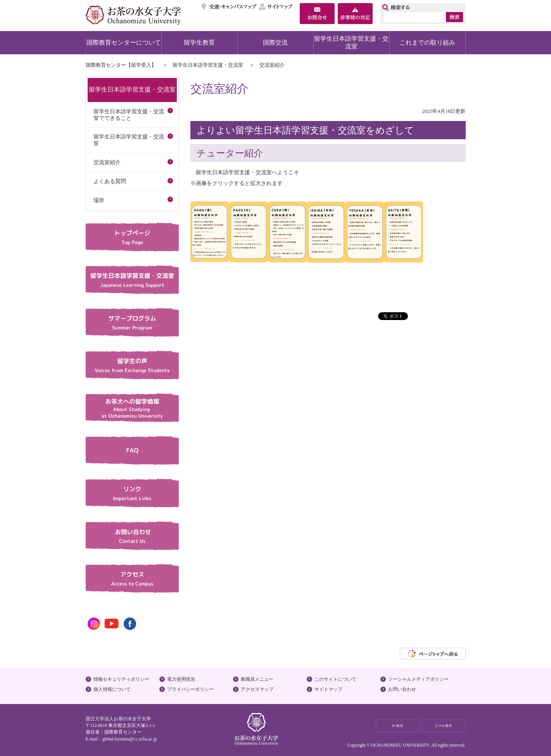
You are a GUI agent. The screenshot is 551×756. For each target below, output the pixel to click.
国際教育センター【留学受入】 (121, 65)
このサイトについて (335, 679)
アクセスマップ (257, 689)
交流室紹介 (107, 162)
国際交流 (275, 42)
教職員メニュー (257, 679)
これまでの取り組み (427, 42)
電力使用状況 (181, 679)
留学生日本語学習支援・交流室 (351, 42)
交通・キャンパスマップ (229, 7)
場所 (99, 200)
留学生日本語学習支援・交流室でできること (129, 115)
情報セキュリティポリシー (121, 679)
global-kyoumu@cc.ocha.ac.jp (130, 739)
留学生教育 (199, 42)
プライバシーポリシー (190, 689)
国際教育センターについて (124, 42)
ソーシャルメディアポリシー (418, 679)
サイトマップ (276, 7)
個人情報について (112, 689)
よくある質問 (110, 181)
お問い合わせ (402, 689)
